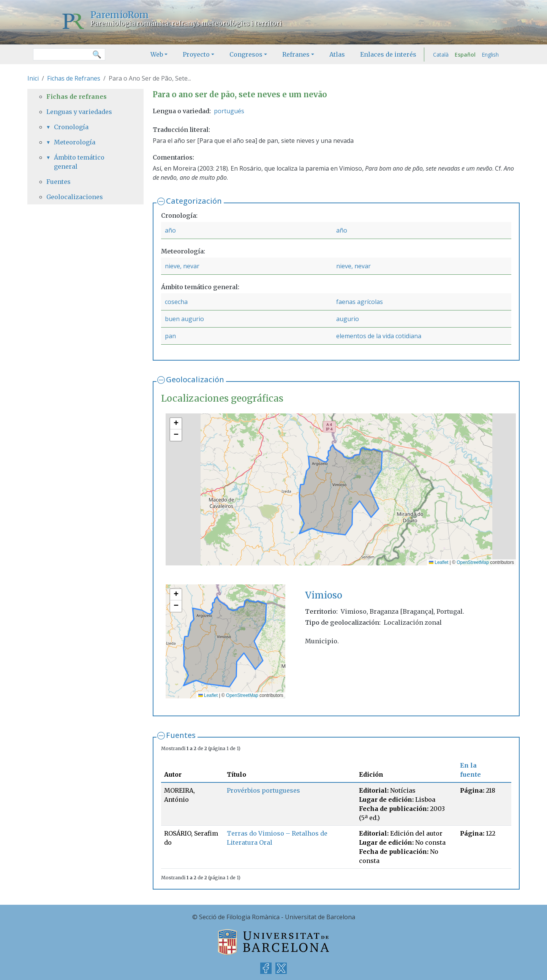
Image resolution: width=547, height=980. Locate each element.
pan (170, 336)
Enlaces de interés (388, 54)
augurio (348, 319)
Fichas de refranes (77, 97)
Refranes (296, 54)
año (170, 230)
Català (441, 55)
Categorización (194, 201)
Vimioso (324, 595)
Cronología (71, 127)
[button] (176, 424)
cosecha (176, 302)
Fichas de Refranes (74, 78)
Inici (33, 78)
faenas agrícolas (360, 302)
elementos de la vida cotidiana (379, 336)
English (490, 55)
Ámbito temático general (79, 162)
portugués (229, 111)
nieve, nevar (182, 266)
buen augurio (184, 319)
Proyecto (196, 54)
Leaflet (439, 562)
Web (157, 54)
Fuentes (181, 735)
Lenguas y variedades (79, 112)
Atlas (337, 54)
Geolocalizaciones (75, 197)
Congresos (246, 54)
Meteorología (75, 142)
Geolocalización (195, 379)
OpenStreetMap (473, 562)
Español (465, 55)
